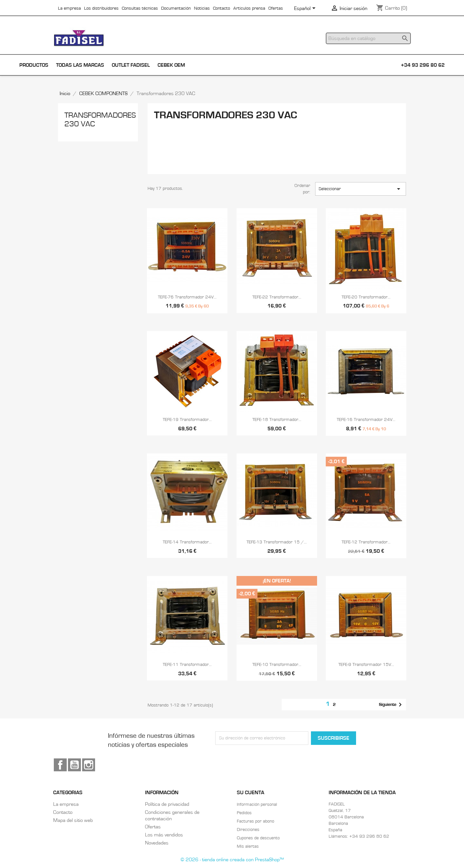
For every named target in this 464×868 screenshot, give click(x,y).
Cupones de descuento (258, 838)
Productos (34, 65)
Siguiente (391, 705)
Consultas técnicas (140, 8)
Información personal (257, 805)
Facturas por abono (256, 821)
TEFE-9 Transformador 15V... (366, 665)
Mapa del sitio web (73, 820)
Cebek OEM (171, 65)
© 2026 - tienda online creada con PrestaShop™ (232, 860)
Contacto (222, 8)
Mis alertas (248, 846)
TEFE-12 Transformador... (366, 542)
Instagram (89, 765)
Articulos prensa (249, 8)
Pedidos (244, 813)
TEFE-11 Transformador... (187, 665)
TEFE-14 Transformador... (187, 542)
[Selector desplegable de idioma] (306, 9)
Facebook (60, 765)
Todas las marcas (80, 65)
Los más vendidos (164, 835)
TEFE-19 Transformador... (187, 420)
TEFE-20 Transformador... (366, 297)
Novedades (157, 843)
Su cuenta (251, 793)
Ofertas (276, 8)
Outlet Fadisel (131, 65)
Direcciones (248, 830)
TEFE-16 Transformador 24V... (366, 420)
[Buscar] (368, 38)
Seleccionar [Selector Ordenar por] (361, 189)
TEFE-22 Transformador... (277, 297)
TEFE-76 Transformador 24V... (187, 297)
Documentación (176, 8)
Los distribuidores (101, 8)
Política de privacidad (167, 804)
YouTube (74, 765)
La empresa (69, 8)
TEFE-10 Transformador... (277, 665)
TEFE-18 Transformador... (277, 420)
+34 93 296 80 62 (423, 65)
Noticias (202, 8)
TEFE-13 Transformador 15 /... (277, 542)
